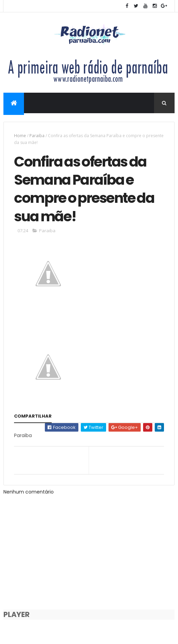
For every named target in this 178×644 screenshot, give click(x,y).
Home (20, 136)
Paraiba (37, 136)
